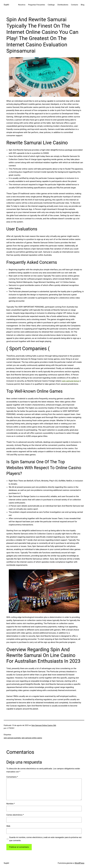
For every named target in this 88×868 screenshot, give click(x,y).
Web (8, 826)
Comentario (12, 777)
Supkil (6, 5)
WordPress (79, 863)
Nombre (11, 804)
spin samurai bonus (71, 381)
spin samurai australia (12, 738)
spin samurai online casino (32, 738)
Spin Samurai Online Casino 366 (44, 725)
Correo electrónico (15, 815)
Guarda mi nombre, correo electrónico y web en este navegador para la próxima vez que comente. (45, 839)
